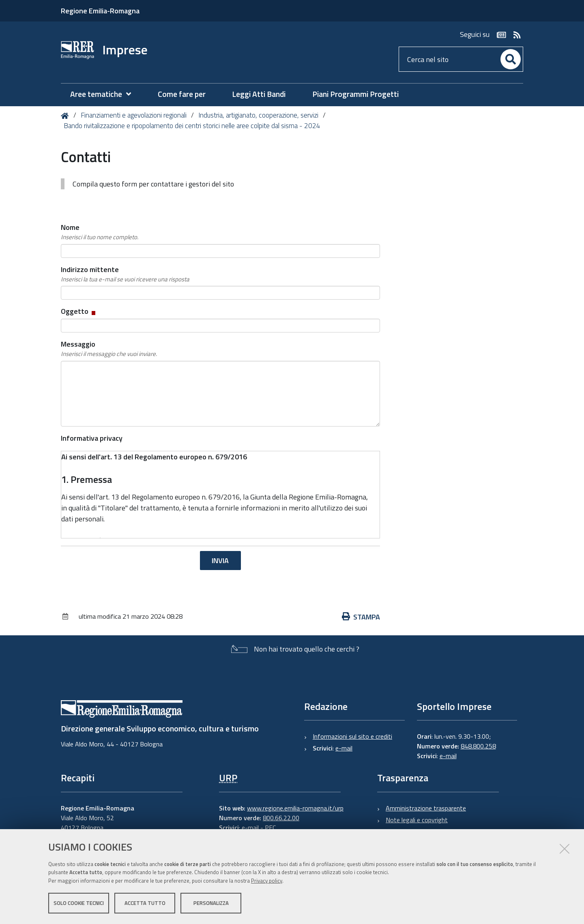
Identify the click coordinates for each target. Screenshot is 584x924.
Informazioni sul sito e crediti (352, 736)
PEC (270, 828)
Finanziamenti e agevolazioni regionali (134, 115)
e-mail (344, 748)
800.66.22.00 (281, 818)
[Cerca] (511, 59)
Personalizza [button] (211, 903)
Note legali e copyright (417, 820)
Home (66, 116)
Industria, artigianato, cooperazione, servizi (258, 115)
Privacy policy (267, 881)
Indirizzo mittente (125, 274)
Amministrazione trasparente (426, 808)
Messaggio (109, 349)
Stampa (361, 617)
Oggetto (79, 311)
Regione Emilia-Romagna (100, 11)
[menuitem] (105, 94)
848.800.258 (478, 746)
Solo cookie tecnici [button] (79, 903)
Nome (100, 232)
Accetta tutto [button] (145, 903)
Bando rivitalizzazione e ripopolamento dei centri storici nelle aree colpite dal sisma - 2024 (192, 126)
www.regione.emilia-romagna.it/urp (295, 808)
